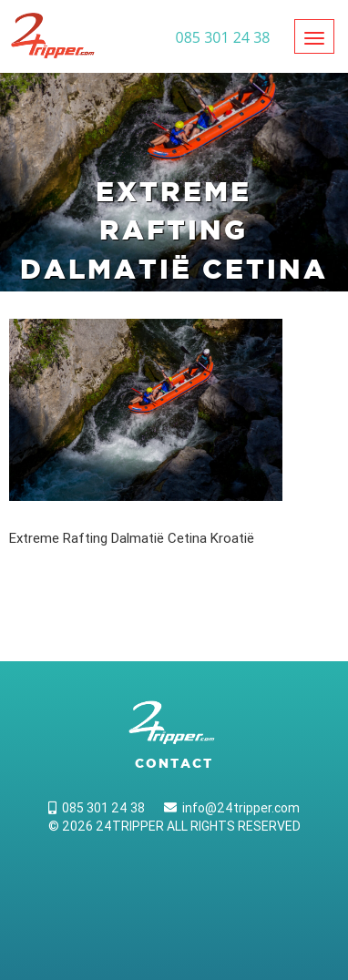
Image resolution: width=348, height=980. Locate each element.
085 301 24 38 (97, 808)
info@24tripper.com (232, 808)
